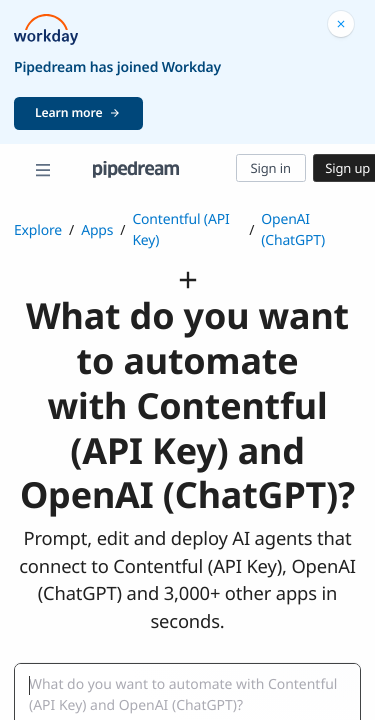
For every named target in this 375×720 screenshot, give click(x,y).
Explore (38, 230)
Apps (97, 230)
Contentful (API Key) (180, 230)
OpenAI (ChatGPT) (293, 230)
